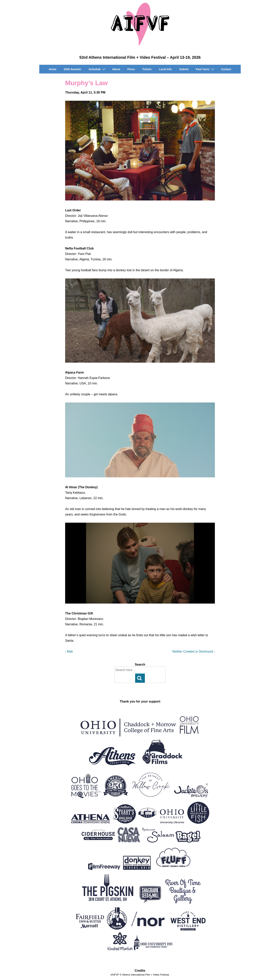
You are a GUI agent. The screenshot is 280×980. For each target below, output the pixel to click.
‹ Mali (69, 651)
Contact (226, 69)
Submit (184, 69)
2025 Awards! (73, 69)
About (116, 69)
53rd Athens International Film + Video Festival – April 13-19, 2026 (140, 57)
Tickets (147, 69)
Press (131, 69)
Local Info (165, 69)
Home (53, 69)
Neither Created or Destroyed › (194, 651)
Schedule (98, 69)
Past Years (206, 69)
